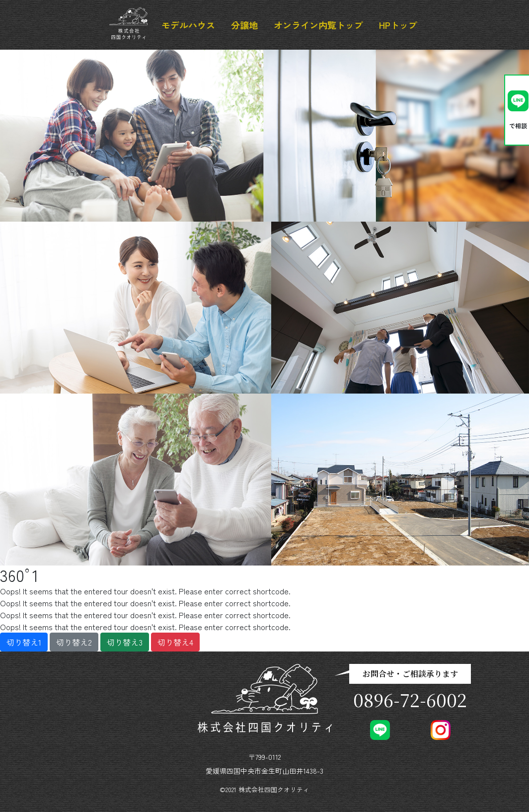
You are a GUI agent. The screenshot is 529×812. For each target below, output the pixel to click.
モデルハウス (188, 25)
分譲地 (244, 25)
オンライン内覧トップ (318, 25)
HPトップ (398, 25)
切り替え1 (24, 642)
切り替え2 (74, 642)
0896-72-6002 (410, 699)
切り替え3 (125, 642)
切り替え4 (175, 642)
